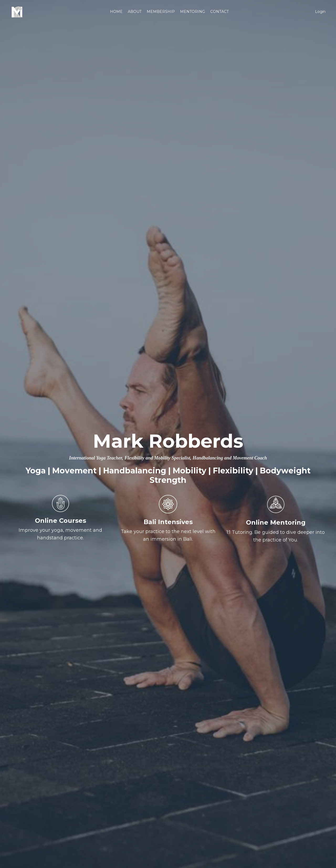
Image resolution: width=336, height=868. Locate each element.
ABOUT (135, 12)
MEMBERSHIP (161, 12)
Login (320, 12)
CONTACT (219, 12)
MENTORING (193, 12)
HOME (116, 12)
